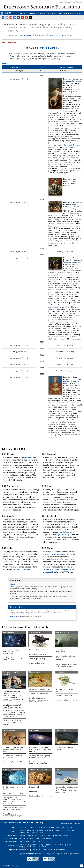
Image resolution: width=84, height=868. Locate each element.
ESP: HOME (5, 866)
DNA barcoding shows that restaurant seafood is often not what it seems (39, 700)
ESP (16, 35)
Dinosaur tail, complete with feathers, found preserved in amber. (14, 749)
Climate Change (63, 730)
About (23, 13)
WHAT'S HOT (68, 35)
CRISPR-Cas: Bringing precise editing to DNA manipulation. (14, 652)
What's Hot (77, 13)
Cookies (43, 850)
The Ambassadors (70, 262)
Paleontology (9, 730)
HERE (39, 598)
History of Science (68, 845)
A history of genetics (37, 663)
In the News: (12, 835)
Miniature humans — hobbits (40, 796)
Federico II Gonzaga (72, 145)
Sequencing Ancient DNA (12, 762)
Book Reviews (47, 838)
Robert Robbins (26, 457)
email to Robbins (24, 569)
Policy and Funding (45, 835)
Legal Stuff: (13, 850)
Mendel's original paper (38, 654)
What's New (64, 13)
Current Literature (27, 835)
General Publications (28, 842)
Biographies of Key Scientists (31, 832)
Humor (42, 842)
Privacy (35, 850)
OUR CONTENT (26, 35)
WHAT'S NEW (54, 35)
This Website (42, 827)
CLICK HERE (15, 617)
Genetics (23, 845)
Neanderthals (34, 787)
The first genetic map (37, 659)
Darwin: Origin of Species (39, 650)
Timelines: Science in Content (49, 830)
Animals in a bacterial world (66, 700)
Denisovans (33, 792)
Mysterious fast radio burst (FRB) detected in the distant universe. (40, 749)
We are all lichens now (64, 696)
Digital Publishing (36, 845)
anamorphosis (54, 307)
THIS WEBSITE (41, 35)
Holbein (66, 386)
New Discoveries (61, 835)
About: (15, 827)
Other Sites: (13, 846)
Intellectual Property (57, 850)
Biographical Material (28, 847)
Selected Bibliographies (29, 838)
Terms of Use (25, 850)
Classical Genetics (37, 13)
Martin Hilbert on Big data (13, 793)
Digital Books (69, 830)
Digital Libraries (52, 845)
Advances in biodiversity (38, 694)
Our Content (30, 827)
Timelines (52, 13)
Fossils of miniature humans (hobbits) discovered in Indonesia (66, 658)
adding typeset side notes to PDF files (60, 554)
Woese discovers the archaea (40, 689)
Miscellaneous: (11, 842)
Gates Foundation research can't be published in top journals (13, 722)
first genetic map (62, 534)
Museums (43, 847)
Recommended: (11, 838)
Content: (14, 831)
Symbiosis (60, 672)
